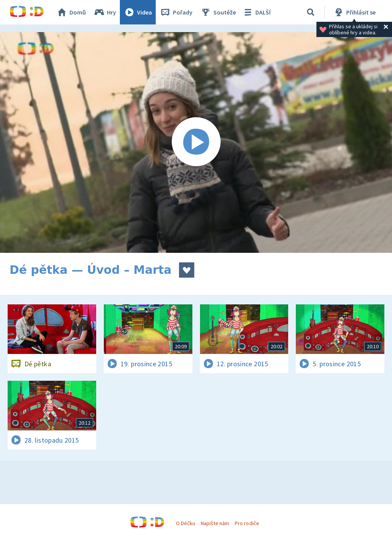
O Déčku (186, 523)
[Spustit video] (196, 142)
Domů (71, 12)
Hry (105, 12)
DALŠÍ (256, 12)
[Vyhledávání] (311, 12)
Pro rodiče (247, 523)
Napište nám (215, 523)
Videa (138, 12)
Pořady (176, 12)
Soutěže (218, 12)
